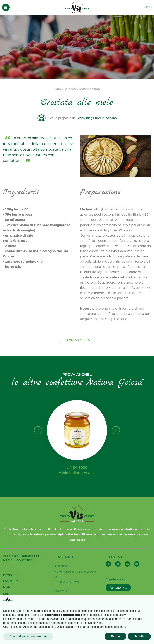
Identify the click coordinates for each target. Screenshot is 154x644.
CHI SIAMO (11, 556)
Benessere (70, 89)
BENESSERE (31, 556)
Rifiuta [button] (115, 636)
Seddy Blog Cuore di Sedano (97, 118)
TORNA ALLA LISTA (77, 340)
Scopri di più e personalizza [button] (28, 636)
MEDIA (8, 560)
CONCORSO (25, 560)
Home (57, 89)
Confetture (11, 581)
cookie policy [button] (117, 615)
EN (148, 7)
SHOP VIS (118, 588)
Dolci (7, 594)
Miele (7, 587)
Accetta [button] (139, 636)
